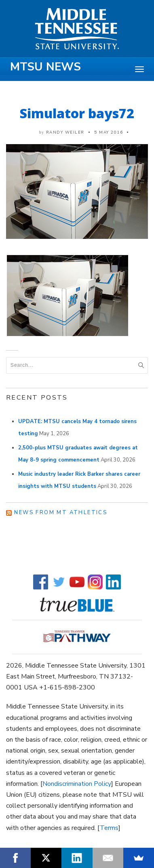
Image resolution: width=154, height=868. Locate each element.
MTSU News (45, 67)
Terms (109, 828)
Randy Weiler (65, 132)
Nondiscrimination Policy (77, 784)
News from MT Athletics (61, 513)
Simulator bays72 (77, 113)
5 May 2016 (109, 132)
